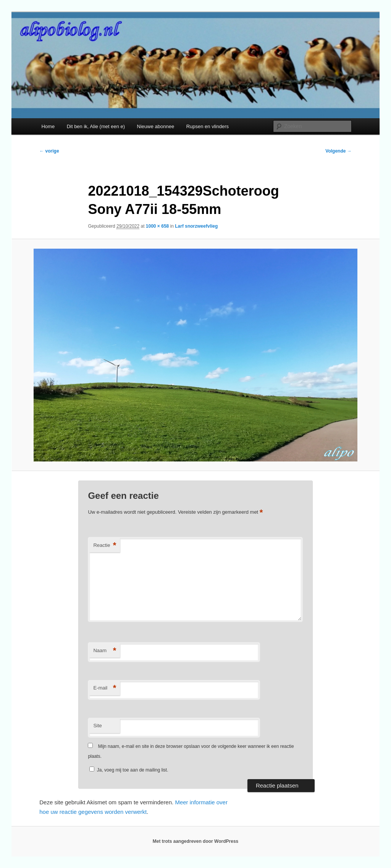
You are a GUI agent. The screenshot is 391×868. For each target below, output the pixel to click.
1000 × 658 (157, 226)
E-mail (105, 688)
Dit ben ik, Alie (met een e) (96, 126)
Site (97, 726)
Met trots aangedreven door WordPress (196, 841)
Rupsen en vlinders (208, 126)
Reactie (105, 546)
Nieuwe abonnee (156, 126)
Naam (105, 651)
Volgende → (338, 151)
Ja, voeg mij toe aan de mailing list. (129, 770)
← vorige (49, 151)
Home (48, 126)
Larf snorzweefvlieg (196, 226)
